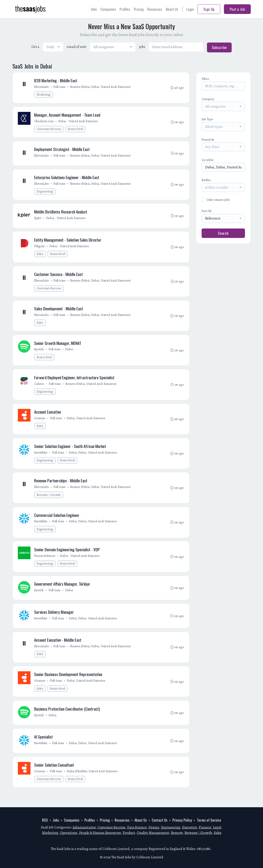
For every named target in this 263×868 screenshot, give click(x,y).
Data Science (137, 827)
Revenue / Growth (49, 500)
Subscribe (219, 47)
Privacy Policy (182, 820)
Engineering (45, 193)
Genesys (40, 423)
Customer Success (49, 130)
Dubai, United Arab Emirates (86, 423)
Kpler (38, 220)
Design (154, 827)
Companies (108, 9)
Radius (206, 180)
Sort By (207, 211)
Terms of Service (209, 820)
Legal (217, 827)
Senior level (76, 130)
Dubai (70, 353)
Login (190, 9)
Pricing (139, 9)
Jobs (94, 9)
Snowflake (41, 458)
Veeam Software (45, 562)
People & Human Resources (100, 833)
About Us (172, 9)
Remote (177, 833)
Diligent (40, 248)
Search (223, 233)
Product (129, 833)
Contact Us (160, 820)
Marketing (44, 95)
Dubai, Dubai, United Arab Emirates (93, 458)
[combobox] (53, 47)
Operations (69, 833)
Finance (205, 827)
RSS (45, 820)
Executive (189, 827)
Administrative (84, 827)
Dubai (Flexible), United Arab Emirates (93, 781)
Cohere (40, 388)
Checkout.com (44, 122)
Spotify (39, 353)
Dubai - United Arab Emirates (78, 122)
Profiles (125, 9)
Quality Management (153, 833)
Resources (155, 9)
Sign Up (209, 9)
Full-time (60, 87)
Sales (40, 256)
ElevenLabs (42, 87)
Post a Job (237, 9)
